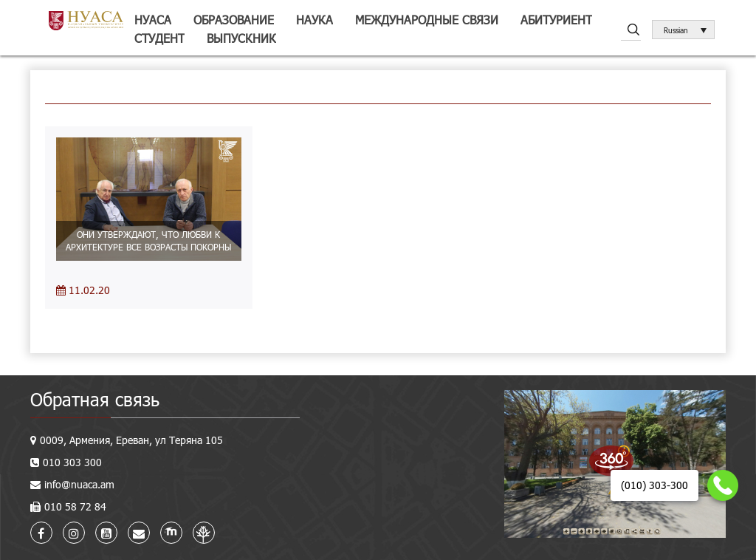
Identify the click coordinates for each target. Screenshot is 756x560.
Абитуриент (556, 20)
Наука (315, 20)
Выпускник (241, 38)
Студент (159, 38)
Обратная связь (95, 399)
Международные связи (427, 20)
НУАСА (153, 20)
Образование (234, 20)
